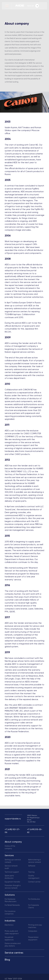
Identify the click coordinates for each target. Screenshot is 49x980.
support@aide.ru (13, 819)
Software (32, 866)
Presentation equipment (33, 939)
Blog (7, 960)
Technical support (12, 872)
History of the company (10, 847)
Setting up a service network (13, 861)
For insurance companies (10, 913)
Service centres (14, 953)
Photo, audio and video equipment (12, 932)
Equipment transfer (12, 882)
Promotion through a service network (13, 887)
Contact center (34, 882)
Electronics (9, 925)
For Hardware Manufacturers (11, 900)
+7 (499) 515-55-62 (35, 831)
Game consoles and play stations (13, 945)
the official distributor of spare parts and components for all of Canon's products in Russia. (24, 171)
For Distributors (34, 899)
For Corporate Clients (34, 906)
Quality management (34, 877)
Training (31, 872)
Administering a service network (35, 861)
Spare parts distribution (9, 877)
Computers (33, 931)
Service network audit (11, 867)
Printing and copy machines (35, 926)
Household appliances (9, 939)
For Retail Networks (12, 905)
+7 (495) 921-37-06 (12, 831)
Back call (33, 6)
